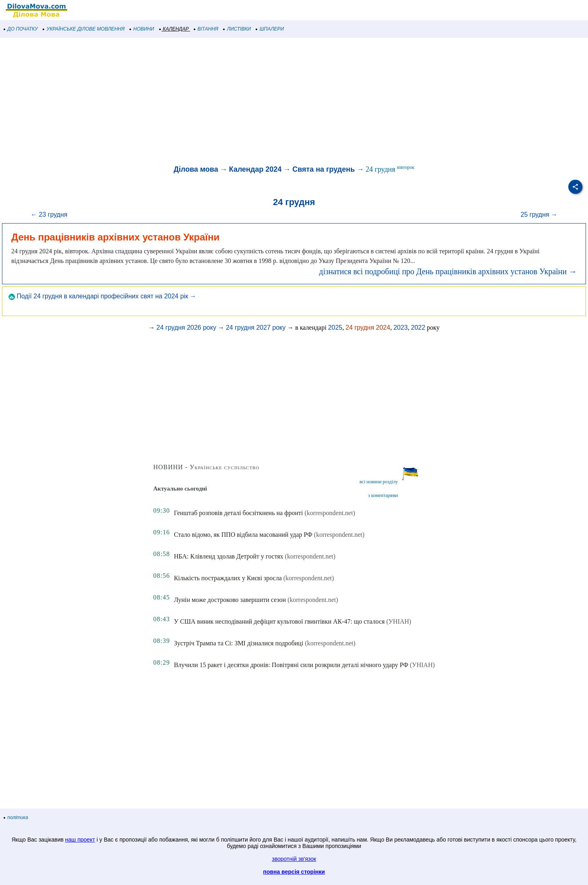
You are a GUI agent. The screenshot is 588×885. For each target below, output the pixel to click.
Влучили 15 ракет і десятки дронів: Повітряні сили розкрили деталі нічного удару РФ (291, 665)
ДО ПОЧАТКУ (21, 29)
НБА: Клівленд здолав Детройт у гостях (229, 556)
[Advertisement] (241, 102)
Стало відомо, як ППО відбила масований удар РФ (243, 535)
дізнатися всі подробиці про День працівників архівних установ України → (448, 271)
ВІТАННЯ (206, 29)
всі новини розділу (379, 482)
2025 (335, 328)
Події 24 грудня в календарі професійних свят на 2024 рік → (102, 296)
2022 (418, 328)
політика (16, 817)
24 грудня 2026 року (186, 328)
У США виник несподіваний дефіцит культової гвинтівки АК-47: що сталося (280, 621)
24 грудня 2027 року (256, 328)
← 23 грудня (49, 215)
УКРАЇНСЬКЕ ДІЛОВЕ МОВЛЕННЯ (84, 29)
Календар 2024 (255, 169)
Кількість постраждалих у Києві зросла (228, 578)
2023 (401, 328)
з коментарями (383, 495)
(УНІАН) (399, 621)
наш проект (80, 840)
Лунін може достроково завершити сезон (230, 600)
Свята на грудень (323, 169)
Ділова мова (196, 169)
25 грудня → (539, 215)
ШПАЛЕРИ (270, 29)
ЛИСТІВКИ (237, 29)
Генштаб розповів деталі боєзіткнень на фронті (239, 513)
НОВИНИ (142, 29)
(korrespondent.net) (330, 513)
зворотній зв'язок (294, 859)
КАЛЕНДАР (174, 29)
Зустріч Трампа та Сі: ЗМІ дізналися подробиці (239, 643)
